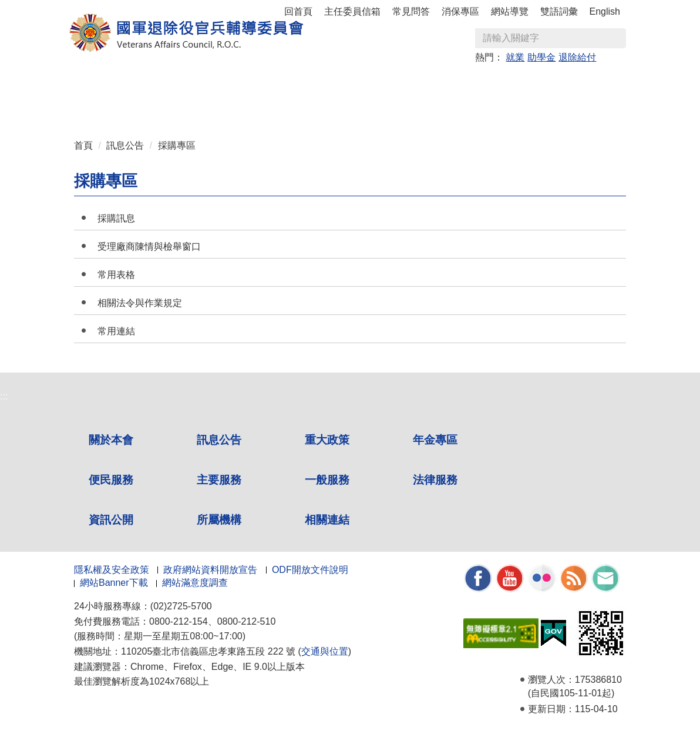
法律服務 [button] (541, 83)
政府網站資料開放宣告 (210, 570)
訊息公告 (125, 145)
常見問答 (411, 11)
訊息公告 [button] (167, 83)
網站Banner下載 (114, 583)
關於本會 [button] (105, 83)
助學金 (541, 57)
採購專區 (177, 145)
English (605, 11)
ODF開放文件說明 (310, 570)
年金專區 (292, 83)
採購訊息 (116, 218)
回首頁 (298, 11)
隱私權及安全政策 (112, 570)
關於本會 (111, 440)
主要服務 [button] (416, 83)
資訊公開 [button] (105, 107)
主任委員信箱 (352, 11)
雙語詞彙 (559, 11)
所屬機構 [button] (167, 107)
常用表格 (116, 275)
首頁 (83, 145)
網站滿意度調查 (195, 583)
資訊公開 (111, 520)
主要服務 (219, 480)
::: (78, 78)
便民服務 (111, 480)
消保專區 (460, 11)
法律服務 (435, 480)
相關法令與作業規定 (140, 303)
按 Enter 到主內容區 (53, 8)
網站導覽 (510, 11)
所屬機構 (219, 520)
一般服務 (327, 480)
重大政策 (230, 83)
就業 (515, 57)
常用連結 (116, 331)
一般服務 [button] (479, 83)
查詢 (617, 38)
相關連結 (327, 520)
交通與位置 (325, 651)
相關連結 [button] (230, 107)
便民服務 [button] (354, 83)
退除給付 (577, 57)
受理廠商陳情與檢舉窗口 (149, 247)
